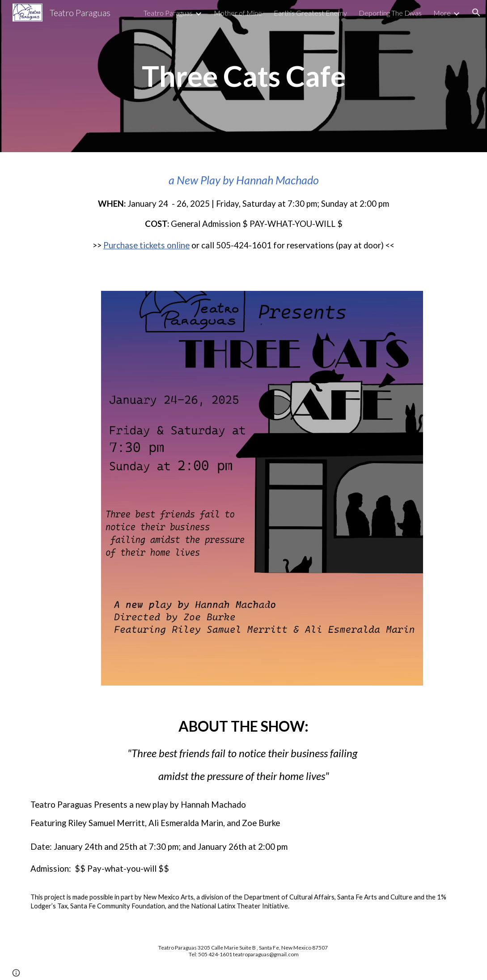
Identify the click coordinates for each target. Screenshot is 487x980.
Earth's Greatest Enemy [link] (310, 13)
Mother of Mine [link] (238, 13)
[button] (476, 13)
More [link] (442, 13)
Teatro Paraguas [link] (168, 13)
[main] (243, 76)
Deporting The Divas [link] (390, 13)
